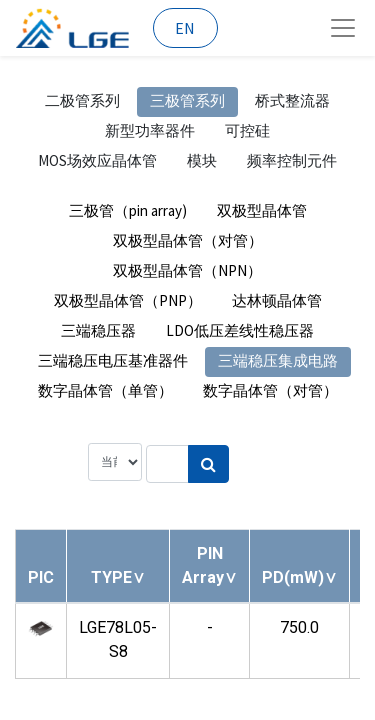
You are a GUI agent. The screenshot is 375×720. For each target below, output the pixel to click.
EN (185, 28)
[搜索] (208, 464)
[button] (118, 577)
